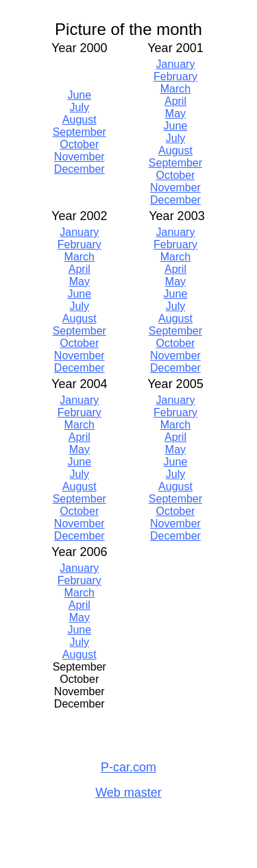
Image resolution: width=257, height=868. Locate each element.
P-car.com (128, 767)
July (79, 107)
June (79, 95)
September (79, 132)
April (175, 101)
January (176, 64)
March (175, 89)
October (79, 144)
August (79, 120)
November (79, 157)
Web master (128, 793)
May (175, 113)
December (79, 169)
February (175, 76)
